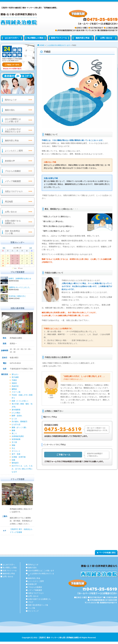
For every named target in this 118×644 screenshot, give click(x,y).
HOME (42, 45)
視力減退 (15, 377)
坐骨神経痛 (16, 439)
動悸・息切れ (17, 416)
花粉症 (14, 383)
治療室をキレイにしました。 (21, 287)
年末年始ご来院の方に (21, 296)
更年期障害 (16, 410)
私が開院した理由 (35, 38)
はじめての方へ (12, 38)
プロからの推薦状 (13, 171)
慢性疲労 (15, 463)
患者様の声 (10, 161)
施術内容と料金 (83, 38)
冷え (13, 448)
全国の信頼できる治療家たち (13, 222)
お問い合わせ (11, 212)
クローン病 (16, 392)
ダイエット (16, 451)
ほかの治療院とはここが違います (13, 120)
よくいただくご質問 (14, 151)
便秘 (13, 445)
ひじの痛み (16, 413)
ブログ (31, 602)
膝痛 (13, 430)
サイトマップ (33, 611)
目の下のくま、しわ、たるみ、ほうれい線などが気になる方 (22, 469)
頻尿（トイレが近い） (20, 401)
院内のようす (11, 100)
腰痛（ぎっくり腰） (20, 427)
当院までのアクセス (14, 191)
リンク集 (32, 608)
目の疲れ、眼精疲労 (20, 421)
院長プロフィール (59, 38)
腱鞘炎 (14, 389)
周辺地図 (9, 202)
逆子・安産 (16, 454)
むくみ (14, 419)
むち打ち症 (16, 424)
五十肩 (14, 442)
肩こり (14, 433)
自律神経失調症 (18, 436)
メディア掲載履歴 (13, 181)
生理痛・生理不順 (19, 457)
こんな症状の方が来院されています (58, 45)
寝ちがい (15, 374)
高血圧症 (15, 386)
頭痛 (13, 460)
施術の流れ (10, 110)
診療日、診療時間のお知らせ (21, 279)
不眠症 (14, 380)
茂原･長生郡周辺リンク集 (12, 232)
